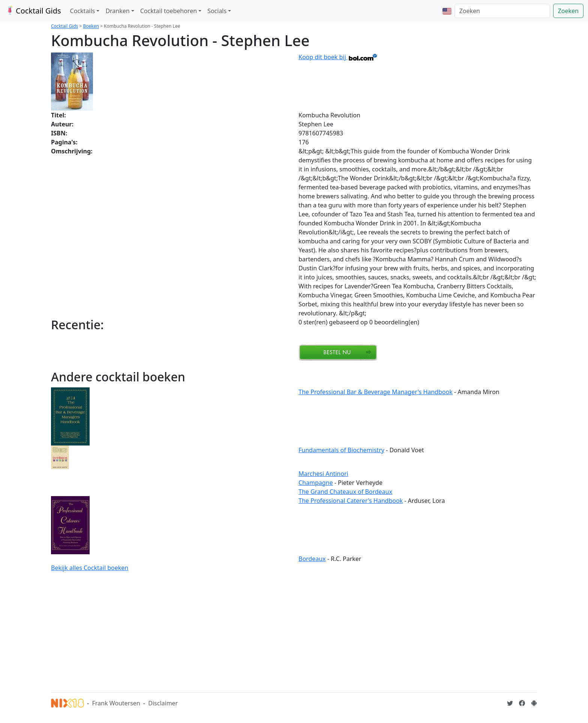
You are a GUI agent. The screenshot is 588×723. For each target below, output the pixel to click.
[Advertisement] (294, 631)
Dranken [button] (117, 11)
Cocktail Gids (33, 11)
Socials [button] (217, 11)
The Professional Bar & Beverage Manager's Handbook (376, 392)
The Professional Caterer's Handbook (351, 501)
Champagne (316, 483)
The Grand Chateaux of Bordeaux (345, 492)
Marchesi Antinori (323, 474)
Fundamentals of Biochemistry (341, 450)
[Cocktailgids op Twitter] (510, 703)
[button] (447, 11)
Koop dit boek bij (338, 57)
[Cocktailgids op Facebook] (522, 703)
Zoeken (568, 11)
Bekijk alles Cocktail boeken (90, 568)
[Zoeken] (502, 11)
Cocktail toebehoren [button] (169, 11)
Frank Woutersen (116, 703)
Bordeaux (312, 559)
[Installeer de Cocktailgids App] (534, 703)
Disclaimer (163, 703)
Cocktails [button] (83, 11)
